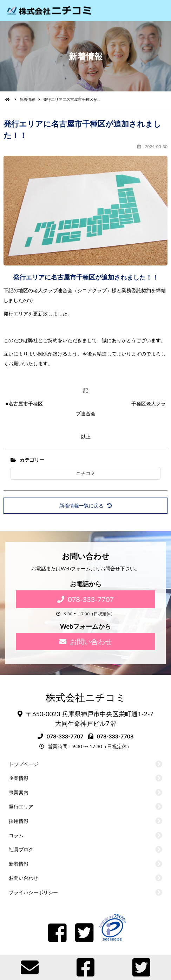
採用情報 (19, 821)
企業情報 (19, 778)
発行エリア (16, 313)
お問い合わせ (86, 641)
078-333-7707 (85, 599)
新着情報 (27, 99)
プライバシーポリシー (33, 892)
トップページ (24, 764)
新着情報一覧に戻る (86, 505)
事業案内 (19, 792)
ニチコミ (86, 473)
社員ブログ (21, 849)
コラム (16, 835)
